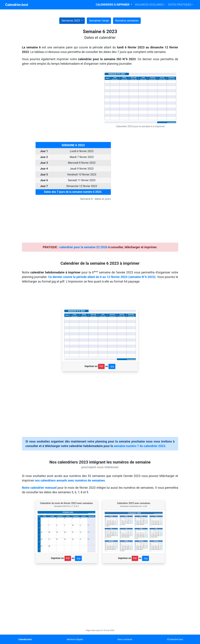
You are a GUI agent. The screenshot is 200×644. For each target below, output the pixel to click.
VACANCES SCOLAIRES (149, 5)
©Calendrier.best (175, 639)
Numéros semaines (127, 21)
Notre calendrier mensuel (39, 488)
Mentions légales (75, 639)
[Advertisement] (60, 95)
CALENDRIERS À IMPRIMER (113, 5)
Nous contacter (125, 639)
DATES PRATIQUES (180, 5)
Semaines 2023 (71, 21)
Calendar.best (25, 639)
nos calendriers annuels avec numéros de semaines (70, 480)
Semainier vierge (99, 21)
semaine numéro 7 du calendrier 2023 (139, 446)
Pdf (101, 366)
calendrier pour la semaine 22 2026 (83, 247)
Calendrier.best (17, 5)
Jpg (112, 366)
